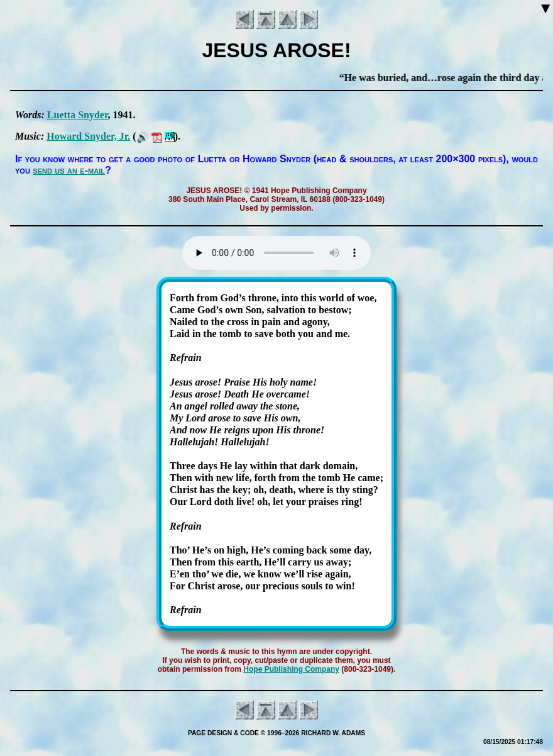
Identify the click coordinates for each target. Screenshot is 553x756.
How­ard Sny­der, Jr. (88, 136)
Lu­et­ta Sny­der (78, 115)
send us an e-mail (69, 170)
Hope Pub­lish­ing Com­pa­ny (291, 669)
